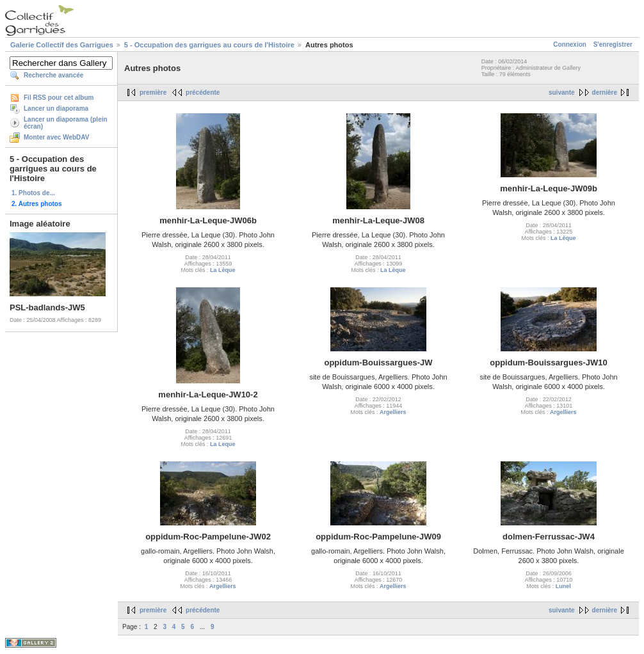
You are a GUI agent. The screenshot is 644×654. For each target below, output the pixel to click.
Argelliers (393, 412)
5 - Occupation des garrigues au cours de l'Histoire (209, 45)
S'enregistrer (613, 44)
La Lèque (223, 270)
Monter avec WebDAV (56, 137)
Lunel (563, 586)
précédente (203, 92)
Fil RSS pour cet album (59, 98)
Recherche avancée (53, 75)
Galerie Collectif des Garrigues (62, 45)
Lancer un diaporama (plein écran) (66, 123)
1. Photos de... (33, 193)
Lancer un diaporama (56, 108)
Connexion (570, 44)
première (153, 92)
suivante (562, 92)
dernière (605, 92)
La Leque (223, 444)
